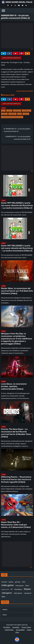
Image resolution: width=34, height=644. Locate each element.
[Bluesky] (22, 5)
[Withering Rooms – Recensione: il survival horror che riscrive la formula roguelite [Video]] (17, 460)
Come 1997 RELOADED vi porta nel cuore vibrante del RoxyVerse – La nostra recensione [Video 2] (17, 205)
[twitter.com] (4, 53)
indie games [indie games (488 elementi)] (19, 586)
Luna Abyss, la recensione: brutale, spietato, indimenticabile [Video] (14, 386)
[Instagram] (15, 5)
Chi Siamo (7, 627)
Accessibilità (20, 630)
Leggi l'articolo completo (11, 58)
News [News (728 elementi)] (27, 586)
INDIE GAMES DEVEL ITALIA (19, 2)
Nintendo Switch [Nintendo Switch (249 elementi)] (5, 590)
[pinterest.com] (21, 53)
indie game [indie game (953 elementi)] (8, 585)
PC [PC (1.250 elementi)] (12, 589)
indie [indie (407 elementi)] (24, 582)
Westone (26, 114)
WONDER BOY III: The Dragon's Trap (12, 117)
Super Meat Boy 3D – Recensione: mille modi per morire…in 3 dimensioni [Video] (16, 525)
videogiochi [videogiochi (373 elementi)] (28, 593)
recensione (12, 114)
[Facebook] (12, 5)
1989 (3, 111)
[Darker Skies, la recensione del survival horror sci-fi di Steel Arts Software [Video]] (17, 271)
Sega (19, 114)
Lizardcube (17, 111)
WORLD (5, 610)
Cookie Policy (9, 630)
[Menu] (3, 10)
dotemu (9, 111)
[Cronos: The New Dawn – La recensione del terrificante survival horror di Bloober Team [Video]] (17, 412)
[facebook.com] (10, 53)
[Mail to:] (27, 53)
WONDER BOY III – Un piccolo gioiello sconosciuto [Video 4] (17, 130)
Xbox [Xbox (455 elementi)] (3, 597)
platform (4, 114)
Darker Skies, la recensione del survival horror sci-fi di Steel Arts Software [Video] (17, 291)
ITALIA (5, 615)
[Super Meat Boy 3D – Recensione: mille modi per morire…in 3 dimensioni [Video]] (17, 505)
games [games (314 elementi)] (11, 582)
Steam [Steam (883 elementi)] (27, 589)
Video (4, 108)
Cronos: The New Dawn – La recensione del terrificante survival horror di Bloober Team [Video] (16, 433)
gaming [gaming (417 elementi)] (18, 582)
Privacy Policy (26, 627)
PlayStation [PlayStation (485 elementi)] (18, 589)
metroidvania (26, 111)
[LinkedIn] (26, 5)
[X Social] (8, 5)
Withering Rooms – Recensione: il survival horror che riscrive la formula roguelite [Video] (16, 479)
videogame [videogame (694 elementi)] (7, 593)
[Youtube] (19, 5)
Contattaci (16, 627)
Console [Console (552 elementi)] (4, 582)
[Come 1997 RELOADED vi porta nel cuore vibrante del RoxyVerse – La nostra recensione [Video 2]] (17, 186)
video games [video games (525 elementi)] (18, 593)
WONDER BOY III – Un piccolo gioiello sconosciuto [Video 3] (18, 138)
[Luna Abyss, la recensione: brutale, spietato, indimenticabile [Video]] (17, 367)
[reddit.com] (15, 53)
